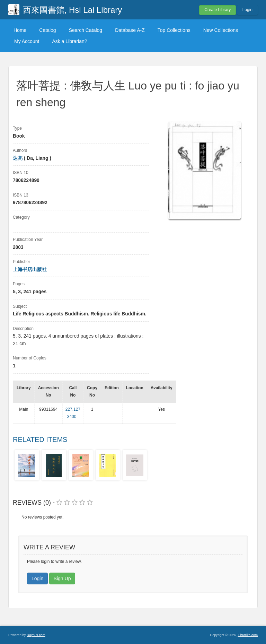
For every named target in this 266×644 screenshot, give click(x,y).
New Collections (221, 30)
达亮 (18, 158)
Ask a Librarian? (69, 41)
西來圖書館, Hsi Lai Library (73, 10)
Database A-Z (130, 30)
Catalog (47, 30)
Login (247, 10)
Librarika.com (248, 635)
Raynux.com (36, 635)
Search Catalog (86, 30)
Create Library (218, 10)
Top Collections (174, 30)
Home (20, 30)
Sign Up (62, 578)
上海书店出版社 (30, 269)
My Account (27, 41)
